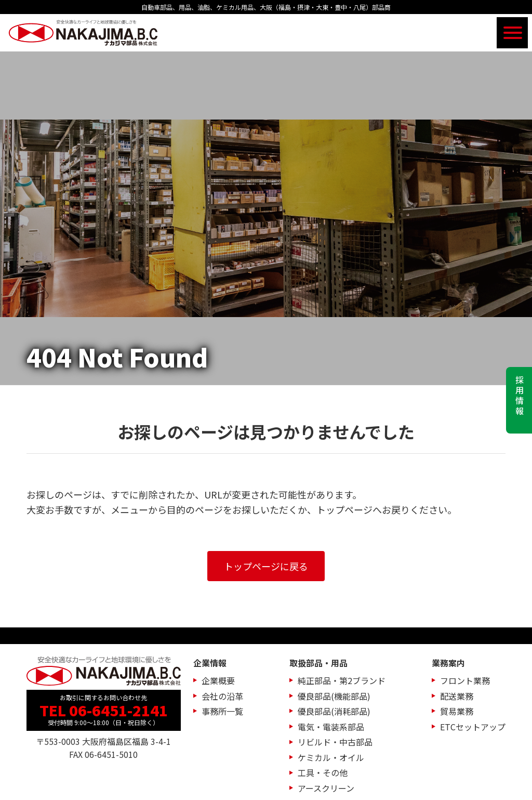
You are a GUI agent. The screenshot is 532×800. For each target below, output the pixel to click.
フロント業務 (465, 680)
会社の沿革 (222, 696)
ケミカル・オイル (331, 757)
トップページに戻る (266, 566)
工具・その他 (323, 772)
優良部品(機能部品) (334, 696)
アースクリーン (326, 788)
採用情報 (520, 396)
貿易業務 (457, 711)
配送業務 (457, 696)
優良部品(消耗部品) (334, 711)
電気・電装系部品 (331, 727)
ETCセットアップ (473, 727)
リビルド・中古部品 (335, 742)
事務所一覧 (222, 711)
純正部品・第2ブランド (342, 680)
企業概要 (218, 680)
